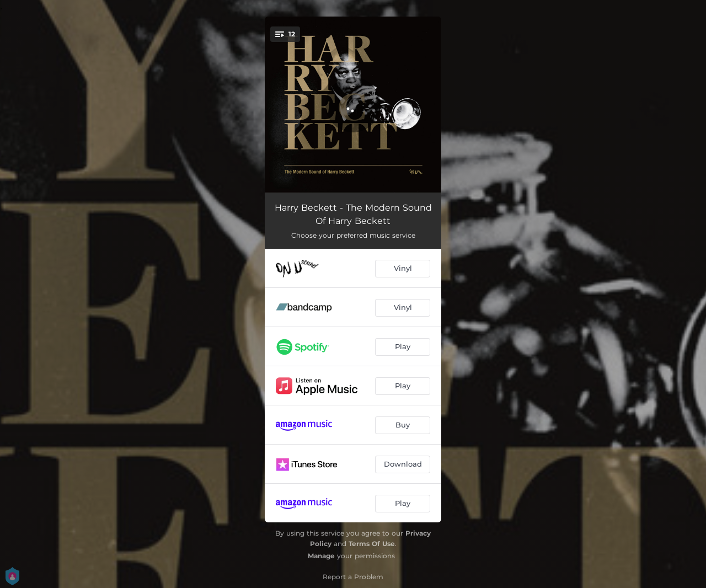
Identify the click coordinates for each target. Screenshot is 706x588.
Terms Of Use (372, 544)
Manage (321, 556)
